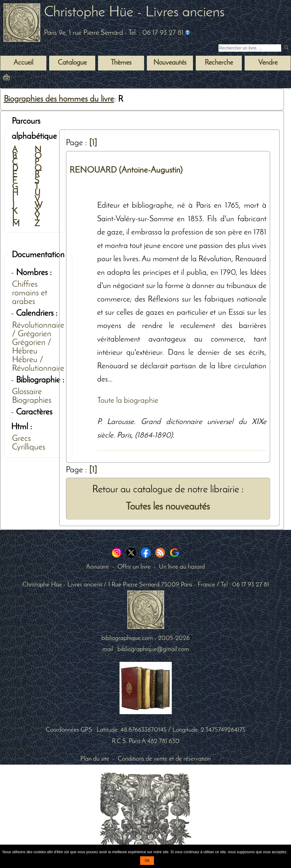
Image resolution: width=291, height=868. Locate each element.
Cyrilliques (29, 447)
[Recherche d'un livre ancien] (250, 48)
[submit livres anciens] (287, 48)
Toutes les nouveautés (168, 507)
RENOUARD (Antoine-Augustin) (126, 170)
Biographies (32, 401)
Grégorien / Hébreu (32, 347)
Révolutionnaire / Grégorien (38, 330)
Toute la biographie (128, 401)
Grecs (21, 439)
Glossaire (27, 392)
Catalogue (72, 63)
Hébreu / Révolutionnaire (38, 364)
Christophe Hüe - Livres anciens (134, 13)
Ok (147, 861)
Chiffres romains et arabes (29, 293)
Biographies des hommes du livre (59, 99)
